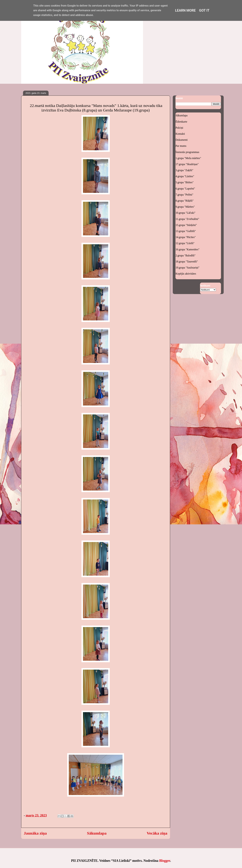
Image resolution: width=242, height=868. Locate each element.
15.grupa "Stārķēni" (186, 225)
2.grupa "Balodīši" (186, 255)
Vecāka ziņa (157, 833)
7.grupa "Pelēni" (184, 195)
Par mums (181, 146)
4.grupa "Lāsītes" (185, 176)
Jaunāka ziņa (35, 833)
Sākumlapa (97, 833)
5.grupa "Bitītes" (185, 182)
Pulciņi (179, 128)
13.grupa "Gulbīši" (186, 231)
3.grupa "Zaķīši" (184, 170)
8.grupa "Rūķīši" (185, 201)
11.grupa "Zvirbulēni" (187, 219)
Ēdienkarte (181, 122)
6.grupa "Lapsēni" (185, 189)
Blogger (165, 861)
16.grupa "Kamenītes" (188, 249)
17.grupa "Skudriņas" (187, 164)
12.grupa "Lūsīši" (185, 243)
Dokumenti (182, 140)
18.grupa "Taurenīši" (187, 262)
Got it (204, 10)
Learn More (185, 10)
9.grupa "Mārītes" (185, 207)
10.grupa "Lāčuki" (186, 213)
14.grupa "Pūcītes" (186, 237)
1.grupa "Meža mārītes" (188, 158)
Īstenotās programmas (187, 152)
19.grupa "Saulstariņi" (188, 268)
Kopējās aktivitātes (186, 274)
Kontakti (180, 134)
